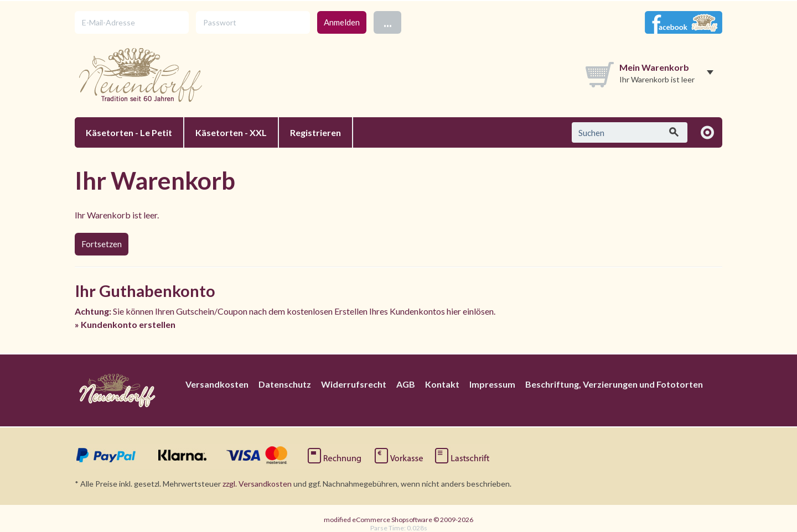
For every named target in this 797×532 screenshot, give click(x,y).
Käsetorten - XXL (231, 132)
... (388, 22)
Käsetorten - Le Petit (129, 132)
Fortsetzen (102, 244)
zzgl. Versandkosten (257, 484)
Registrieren (315, 132)
